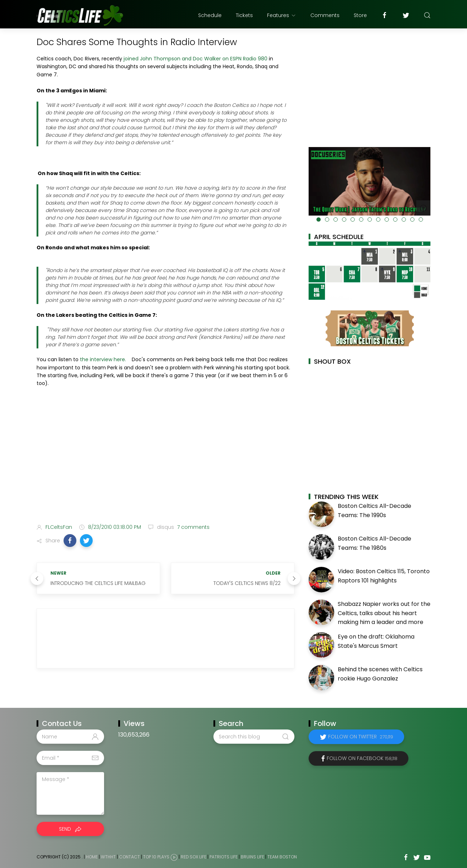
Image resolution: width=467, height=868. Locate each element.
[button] (70, 541)
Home (92, 857)
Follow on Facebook (362, 758)
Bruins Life (252, 857)
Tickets (244, 15)
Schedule (210, 15)
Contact (129, 857)
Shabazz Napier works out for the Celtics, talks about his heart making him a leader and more (384, 613)
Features (282, 15)
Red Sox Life (194, 857)
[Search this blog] (254, 737)
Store (360, 15)
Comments (325, 15)
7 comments (193, 527)
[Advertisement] (165, 462)
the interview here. (103, 359)
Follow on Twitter (361, 737)
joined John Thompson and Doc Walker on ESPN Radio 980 (196, 59)
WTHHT (108, 857)
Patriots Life (224, 857)
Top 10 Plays (156, 857)
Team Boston (282, 857)
